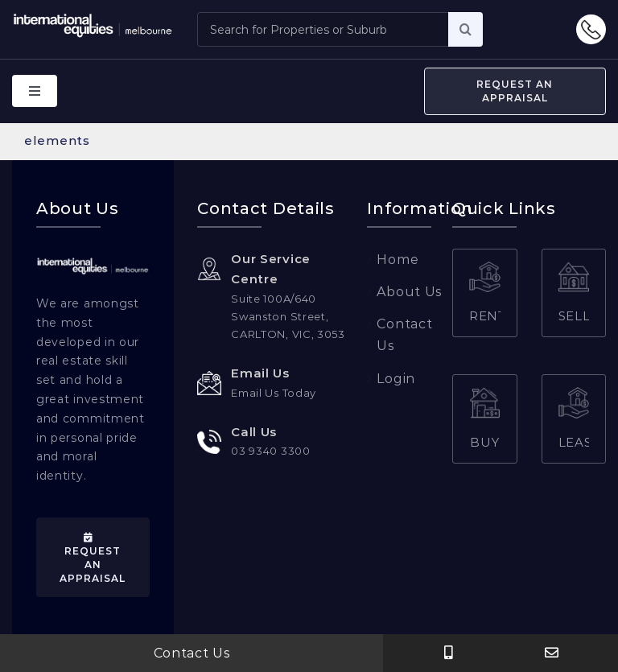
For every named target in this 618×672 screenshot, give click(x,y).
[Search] (466, 29)
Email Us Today (274, 392)
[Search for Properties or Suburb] (322, 29)
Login (396, 378)
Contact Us (192, 653)
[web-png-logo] (93, 262)
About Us (409, 291)
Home (398, 259)
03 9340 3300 (270, 450)
